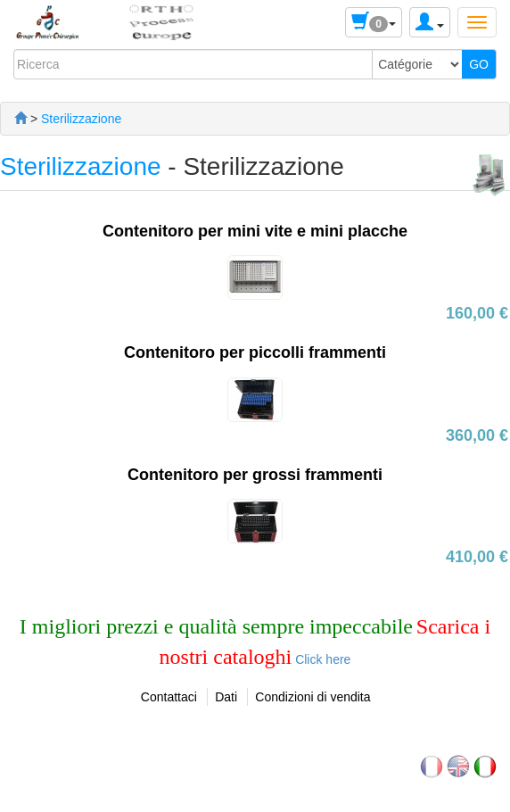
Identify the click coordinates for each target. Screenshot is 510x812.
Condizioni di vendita (313, 697)
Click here (321, 659)
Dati (226, 697)
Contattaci (169, 697)
